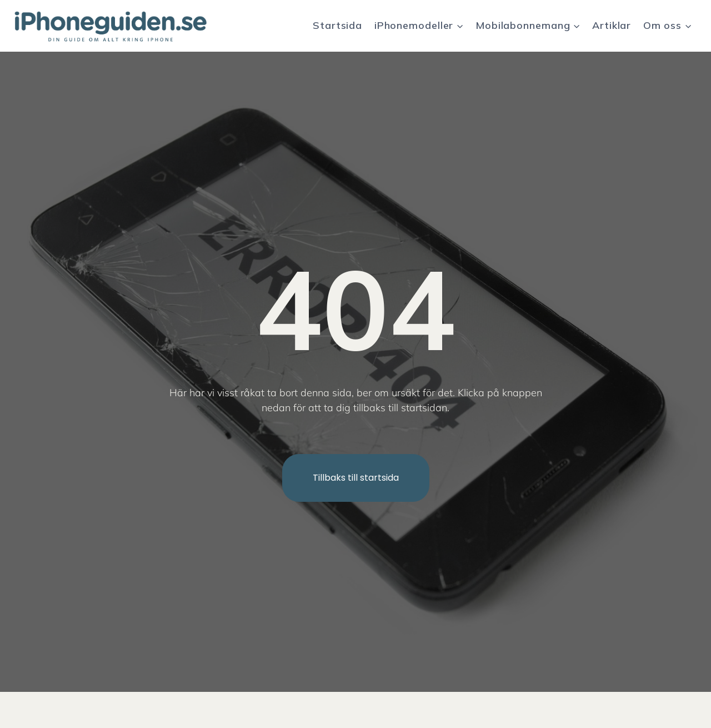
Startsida (337, 25)
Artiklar (612, 25)
